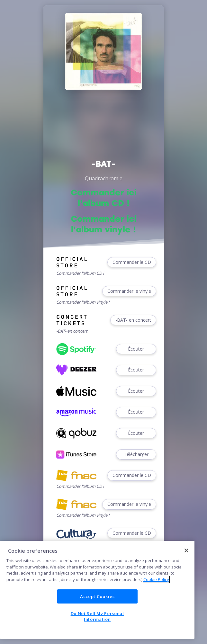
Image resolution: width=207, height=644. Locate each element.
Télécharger (136, 455)
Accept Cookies (97, 596)
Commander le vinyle (129, 291)
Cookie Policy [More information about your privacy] (156, 579)
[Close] (186, 550)
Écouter (136, 349)
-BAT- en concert (133, 320)
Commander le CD (132, 262)
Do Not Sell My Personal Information (97, 616)
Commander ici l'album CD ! (104, 198)
